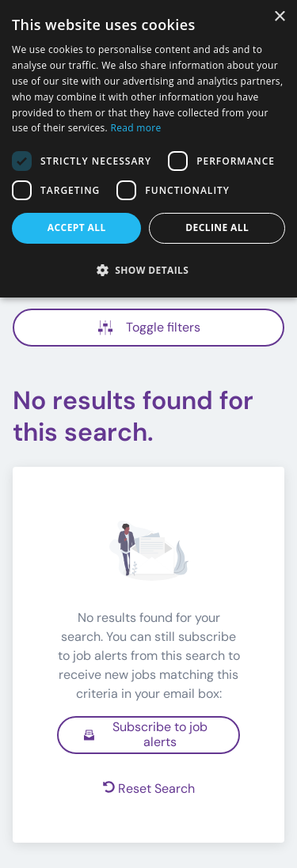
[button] (148, 270)
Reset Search (149, 788)
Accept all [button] (77, 227)
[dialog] (148, 149)
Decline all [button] (217, 227)
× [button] (279, 17)
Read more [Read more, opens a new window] (136, 128)
